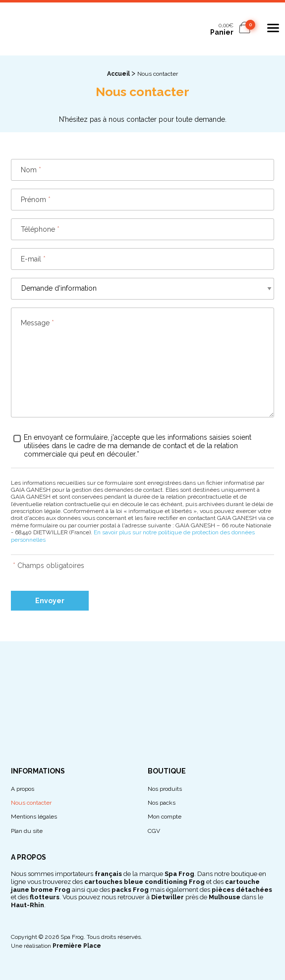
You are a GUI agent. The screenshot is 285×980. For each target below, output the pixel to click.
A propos (23, 789)
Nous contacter (31, 803)
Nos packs (162, 803)
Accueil (118, 74)
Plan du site (27, 831)
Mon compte (165, 817)
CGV (154, 831)
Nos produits (165, 789)
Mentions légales (34, 817)
